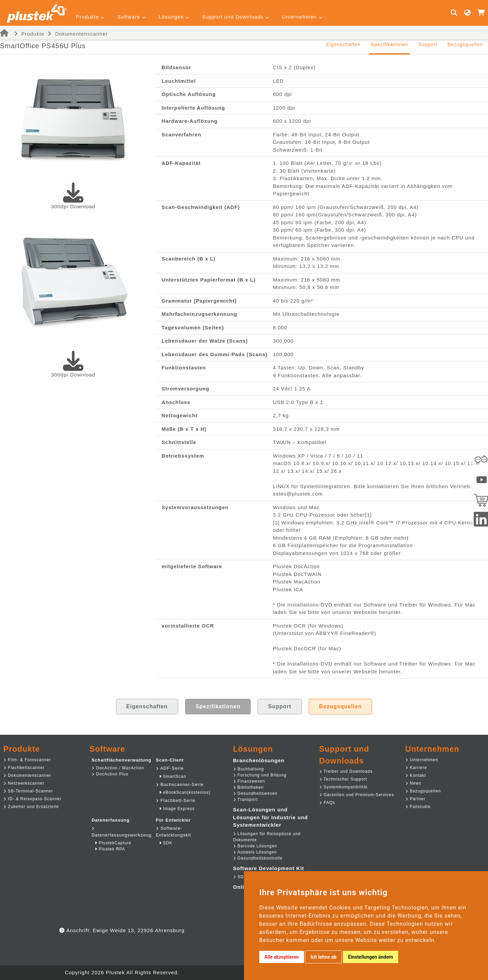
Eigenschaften (343, 44)
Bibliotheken (249, 787)
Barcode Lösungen (255, 846)
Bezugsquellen (465, 44)
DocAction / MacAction (118, 768)
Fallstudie (418, 807)
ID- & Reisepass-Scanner (33, 799)
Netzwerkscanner (24, 783)
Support (428, 44)
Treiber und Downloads (346, 771)
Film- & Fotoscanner (27, 760)
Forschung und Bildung (260, 775)
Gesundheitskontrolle (258, 858)
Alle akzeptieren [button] (282, 957)
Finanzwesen (249, 781)
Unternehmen (422, 760)
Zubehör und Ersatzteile (31, 807)
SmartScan (173, 776)
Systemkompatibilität (343, 787)
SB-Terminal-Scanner (28, 791)
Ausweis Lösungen (255, 852)
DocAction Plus (110, 774)
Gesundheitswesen (255, 793)
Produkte (33, 34)
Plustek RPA (110, 849)
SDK (166, 843)
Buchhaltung (249, 769)
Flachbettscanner (24, 768)
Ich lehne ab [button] (323, 957)
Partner (415, 799)
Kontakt (416, 775)
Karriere (416, 768)
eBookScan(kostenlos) (185, 792)
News (413, 783)
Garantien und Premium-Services (357, 795)
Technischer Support (343, 779)
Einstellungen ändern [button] (371, 957)
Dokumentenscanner (82, 34)
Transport (246, 800)
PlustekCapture (113, 843)
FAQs (327, 803)
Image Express (177, 809)
